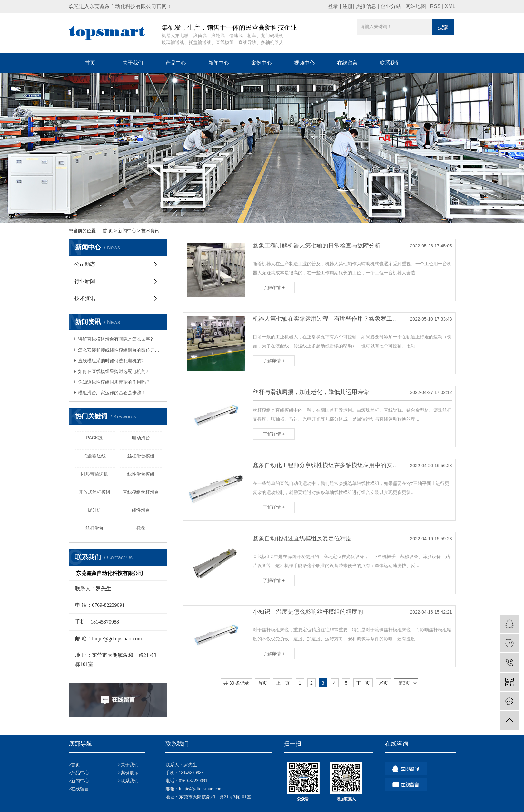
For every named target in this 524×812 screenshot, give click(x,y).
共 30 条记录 (236, 683)
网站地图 (416, 6)
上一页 (283, 683)
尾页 (383, 683)
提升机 (94, 510)
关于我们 (133, 63)
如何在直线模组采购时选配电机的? (113, 371)
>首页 (74, 765)
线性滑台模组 (141, 474)
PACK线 (94, 438)
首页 (90, 63)
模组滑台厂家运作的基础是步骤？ (112, 393)
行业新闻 (85, 281)
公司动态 (85, 264)
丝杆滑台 (94, 528)
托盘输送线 (94, 456)
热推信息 (366, 6)
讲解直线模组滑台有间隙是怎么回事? (115, 339)
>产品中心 (79, 773)
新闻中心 (219, 63)
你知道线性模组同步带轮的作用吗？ (114, 382)
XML (450, 6)
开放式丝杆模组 (94, 492)
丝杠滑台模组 (141, 456)
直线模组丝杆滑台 (141, 492)
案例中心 (262, 63)
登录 (333, 6)
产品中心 (176, 63)
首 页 (108, 231)
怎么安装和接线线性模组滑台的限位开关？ (120, 350)
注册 (348, 6)
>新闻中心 (79, 781)
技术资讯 (150, 231)
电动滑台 (141, 438)
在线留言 (347, 63)
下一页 (363, 683)
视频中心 (304, 63)
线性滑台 (141, 510)
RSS (435, 6)
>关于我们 (128, 765)
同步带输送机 (94, 474)
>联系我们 (128, 781)
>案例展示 (128, 773)
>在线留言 (79, 789)
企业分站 (391, 6)
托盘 (141, 528)
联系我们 (390, 63)
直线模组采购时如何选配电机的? (111, 361)
